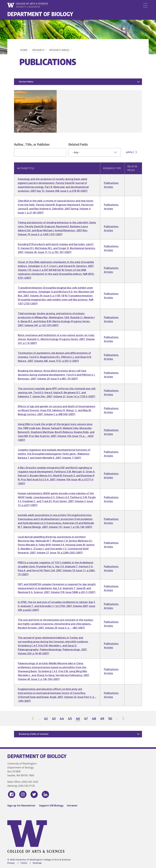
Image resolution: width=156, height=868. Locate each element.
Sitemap (37, 863)
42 (46, 719)
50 (110, 719)
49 (102, 719)
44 (62, 719)
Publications (111, 183)
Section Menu (26, 82)
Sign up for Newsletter (21, 806)
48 (94, 719)
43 (54, 719)
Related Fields (78, 144)
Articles (108, 187)
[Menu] (145, 5)
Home (24, 50)
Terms (24, 863)
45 (70, 719)
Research (38, 50)
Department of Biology (40, 14)
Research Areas (59, 50)
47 (86, 719)
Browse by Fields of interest (34, 734)
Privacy (11, 863)
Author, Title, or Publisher (32, 144)
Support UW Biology (51, 806)
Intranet (72, 806)
